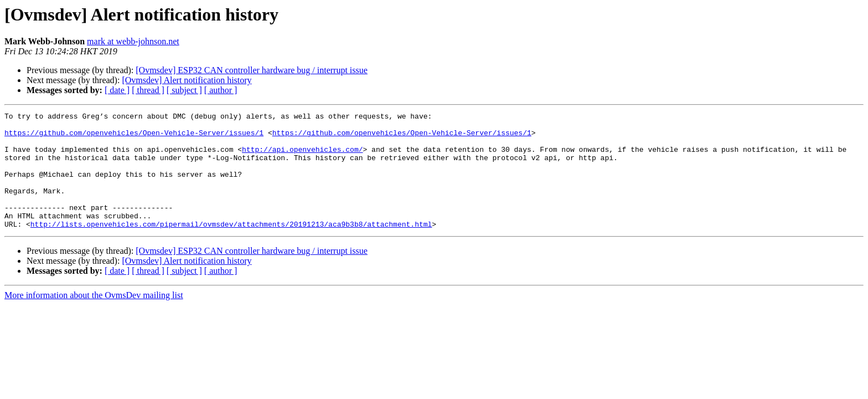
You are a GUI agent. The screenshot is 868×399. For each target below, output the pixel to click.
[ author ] (221, 90)
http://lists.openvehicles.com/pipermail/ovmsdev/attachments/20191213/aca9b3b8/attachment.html (231, 247)
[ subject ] (184, 90)
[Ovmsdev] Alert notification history (187, 80)
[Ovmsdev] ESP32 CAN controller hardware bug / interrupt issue (252, 70)
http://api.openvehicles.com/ (302, 157)
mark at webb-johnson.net (133, 41)
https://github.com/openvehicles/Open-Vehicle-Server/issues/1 (134, 137)
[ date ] (117, 90)
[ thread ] (148, 90)
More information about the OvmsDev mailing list (94, 318)
